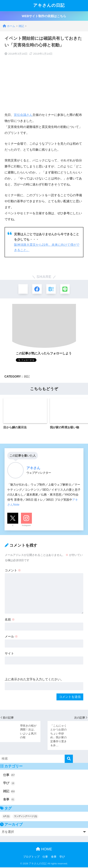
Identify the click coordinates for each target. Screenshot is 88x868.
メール (11, 637)
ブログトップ (31, 857)
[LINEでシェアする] (66, 289)
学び (9, 784)
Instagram (26, 526)
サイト (9, 654)
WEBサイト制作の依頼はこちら (44, 16)
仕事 (9, 776)
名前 (10, 620)
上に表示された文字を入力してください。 (34, 680)
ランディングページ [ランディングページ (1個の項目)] (26, 817)
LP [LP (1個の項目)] (6, 817)
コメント (13, 571)
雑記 (27, 377)
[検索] (69, 759)
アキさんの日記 (44, 6)
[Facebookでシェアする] (37, 289)
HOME (44, 850)
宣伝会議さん (23, 115)
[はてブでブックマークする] (51, 289)
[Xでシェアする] (22, 289)
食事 (9, 800)
